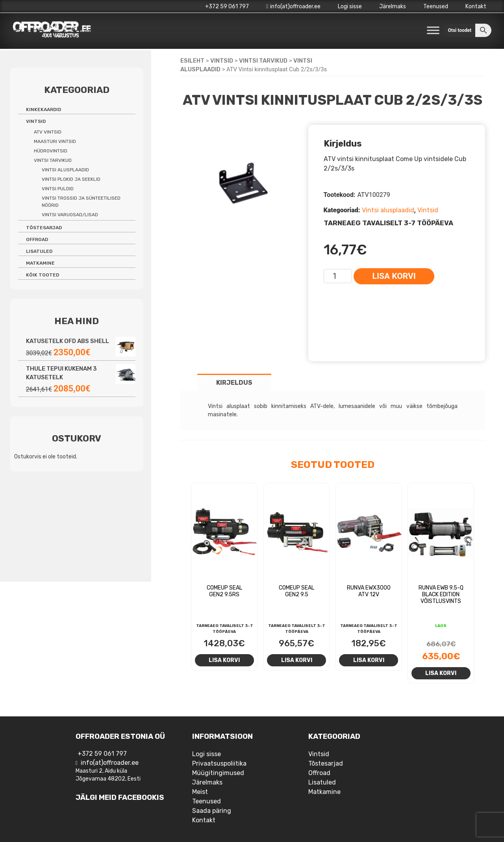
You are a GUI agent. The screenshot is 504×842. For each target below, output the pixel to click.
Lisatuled (39, 251)
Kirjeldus (234, 383)
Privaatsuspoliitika (219, 763)
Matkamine (40, 263)
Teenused (436, 6)
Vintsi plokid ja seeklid (71, 179)
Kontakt (476, 6)
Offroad (37, 239)
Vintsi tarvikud (263, 61)
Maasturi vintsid (55, 141)
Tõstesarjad (44, 228)
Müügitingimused (218, 773)
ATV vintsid (48, 132)
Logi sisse (350, 6)
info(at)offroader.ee (293, 6)
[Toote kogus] (338, 276)
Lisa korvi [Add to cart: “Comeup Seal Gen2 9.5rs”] (224, 660)
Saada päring (212, 811)
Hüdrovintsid (51, 151)
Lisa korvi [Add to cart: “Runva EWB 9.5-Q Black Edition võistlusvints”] (441, 673)
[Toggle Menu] (433, 30)
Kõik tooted (43, 275)
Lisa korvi (394, 276)
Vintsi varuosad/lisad (70, 215)
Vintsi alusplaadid (388, 210)
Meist (200, 792)
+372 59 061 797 (227, 6)
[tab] (234, 382)
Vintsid (222, 61)
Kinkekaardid (44, 109)
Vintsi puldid (58, 189)
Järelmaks (393, 6)
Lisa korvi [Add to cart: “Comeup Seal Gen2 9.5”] (297, 660)
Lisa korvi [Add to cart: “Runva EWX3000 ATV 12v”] (369, 660)
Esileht (192, 61)
